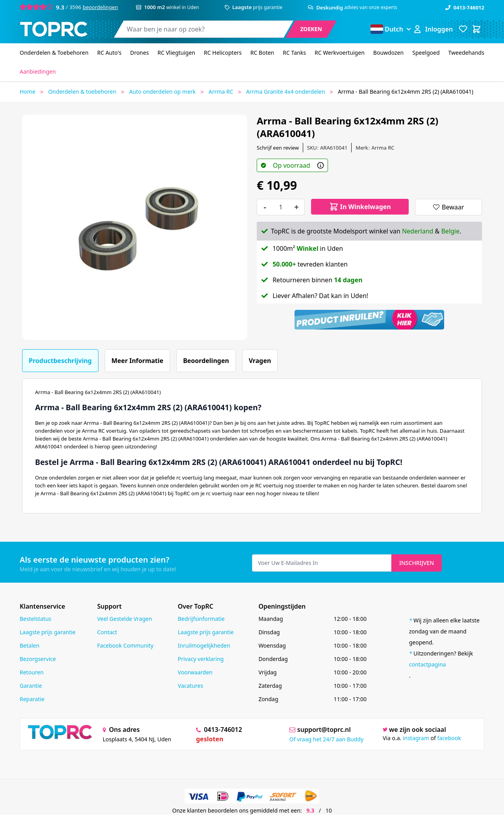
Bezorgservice (38, 659)
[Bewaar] (448, 207)
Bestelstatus (35, 619)
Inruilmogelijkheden (204, 645)
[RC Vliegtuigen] (176, 53)
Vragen (260, 361)
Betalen (30, 645)
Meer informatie (137, 361)
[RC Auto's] (109, 53)
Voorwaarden (195, 672)
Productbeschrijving (60, 361)
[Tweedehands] (466, 53)
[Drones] (139, 53)
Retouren (32, 672)
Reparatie (32, 699)
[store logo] (54, 29)
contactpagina (428, 664)
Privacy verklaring (201, 659)
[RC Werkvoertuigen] (340, 53)
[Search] (311, 29)
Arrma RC (221, 92)
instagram (416, 738)
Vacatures (191, 686)
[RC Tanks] (294, 53)
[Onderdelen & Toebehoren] (54, 53)
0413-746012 (465, 7)
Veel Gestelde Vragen (125, 619)
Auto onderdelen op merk (162, 92)
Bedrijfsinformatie (201, 619)
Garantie (31, 686)
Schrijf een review (278, 148)
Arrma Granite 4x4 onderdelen (285, 92)
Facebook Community (125, 645)
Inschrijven (417, 563)
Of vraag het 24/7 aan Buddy (326, 739)
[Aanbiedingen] (38, 72)
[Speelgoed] (426, 53)
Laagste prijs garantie (48, 632)
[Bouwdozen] (388, 53)
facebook (449, 738)
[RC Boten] (262, 53)
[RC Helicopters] (223, 53)
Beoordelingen (206, 361)
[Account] (433, 29)
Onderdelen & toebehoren (82, 92)
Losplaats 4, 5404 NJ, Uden (137, 739)
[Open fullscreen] (135, 227)
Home (28, 92)
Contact (107, 632)
